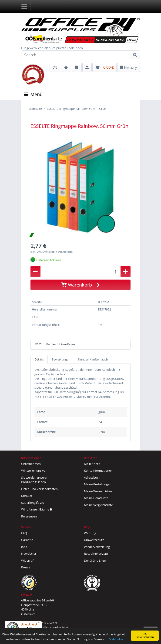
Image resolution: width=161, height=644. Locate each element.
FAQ (24, 533)
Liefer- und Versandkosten (39, 489)
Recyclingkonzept (96, 554)
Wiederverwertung (97, 547)
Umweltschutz (94, 540)
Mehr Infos (116, 639)
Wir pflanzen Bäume (37, 509)
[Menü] (39, 624)
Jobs (24, 547)
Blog (87, 527)
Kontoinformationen (98, 470)
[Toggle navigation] (24, 7)
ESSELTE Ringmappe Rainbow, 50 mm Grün (76, 109)
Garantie (27, 540)
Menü (33, 94)
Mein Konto (92, 464)
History (129, 67)
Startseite (35, 109)
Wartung (90, 533)
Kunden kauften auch (93, 359)
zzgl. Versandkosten (62, 252)
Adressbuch (92, 477)
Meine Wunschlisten (98, 491)
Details (39, 359)
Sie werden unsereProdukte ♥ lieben (34, 480)
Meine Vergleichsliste (98, 505)
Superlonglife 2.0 (33, 503)
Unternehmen (31, 464)
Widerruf (27, 561)
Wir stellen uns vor (34, 470)
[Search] (76, 55)
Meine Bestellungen (98, 484)
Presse (26, 567)
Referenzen (29, 516)
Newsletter (29, 554)
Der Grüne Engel (95, 561)
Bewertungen (61, 359)
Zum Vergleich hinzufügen (55, 344)
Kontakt (27, 496)
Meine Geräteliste (96, 498)
